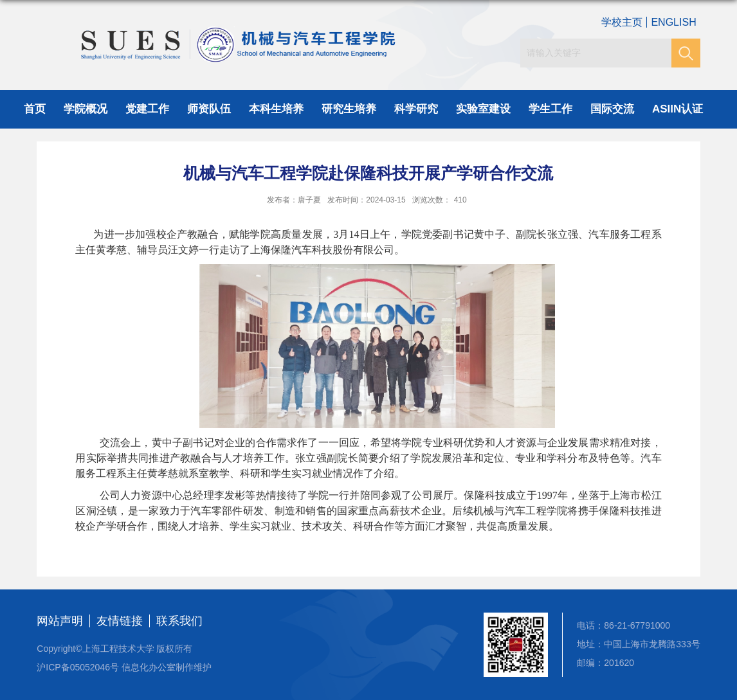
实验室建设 (483, 109)
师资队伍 (209, 109)
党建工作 (147, 109)
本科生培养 (276, 109)
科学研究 (416, 109)
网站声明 (60, 621)
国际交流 (612, 109)
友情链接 (120, 621)
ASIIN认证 (678, 109)
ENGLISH (673, 22)
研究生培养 (349, 109)
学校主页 (622, 22)
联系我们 (179, 621)
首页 (35, 109)
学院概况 (86, 109)
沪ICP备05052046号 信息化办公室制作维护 (124, 667)
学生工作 (550, 109)
